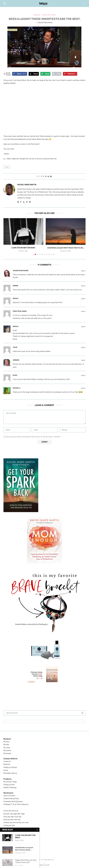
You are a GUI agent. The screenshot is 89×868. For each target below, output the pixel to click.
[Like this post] (39, 176)
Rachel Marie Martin (46, 23)
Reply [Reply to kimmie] (83, 286)
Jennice (16, 360)
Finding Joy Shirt (9, 785)
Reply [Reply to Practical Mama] (83, 312)
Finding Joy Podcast (10, 767)
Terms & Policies (9, 796)
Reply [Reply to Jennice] (83, 360)
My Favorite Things (10, 782)
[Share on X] (34, 74)
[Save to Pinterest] (70, 74)
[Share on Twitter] (43, 176)
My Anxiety (7, 753)
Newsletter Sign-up (10, 773)
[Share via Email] (51, 176)
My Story (7, 742)
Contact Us (7, 761)
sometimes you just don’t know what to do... (66, 248)
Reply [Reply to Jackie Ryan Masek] (83, 271)
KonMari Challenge (10, 787)
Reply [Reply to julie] (83, 348)
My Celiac (7, 748)
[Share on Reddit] (48, 176)
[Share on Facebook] (20, 74)
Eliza (15, 375)
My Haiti (6, 745)
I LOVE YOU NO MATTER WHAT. (23, 248)
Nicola (16, 326)
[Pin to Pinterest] (46, 176)
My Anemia (7, 750)
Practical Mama (20, 311)
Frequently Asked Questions (13, 801)
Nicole (16, 298)
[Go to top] (44, 865)
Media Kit (7, 764)
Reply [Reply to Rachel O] (83, 388)
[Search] (84, 3)
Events (6, 770)
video (7, 167)
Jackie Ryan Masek (21, 271)
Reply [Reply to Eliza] (83, 376)
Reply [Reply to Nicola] (83, 327)
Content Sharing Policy (11, 798)
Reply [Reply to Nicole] (83, 299)
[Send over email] (45, 74)
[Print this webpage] (57, 74)
